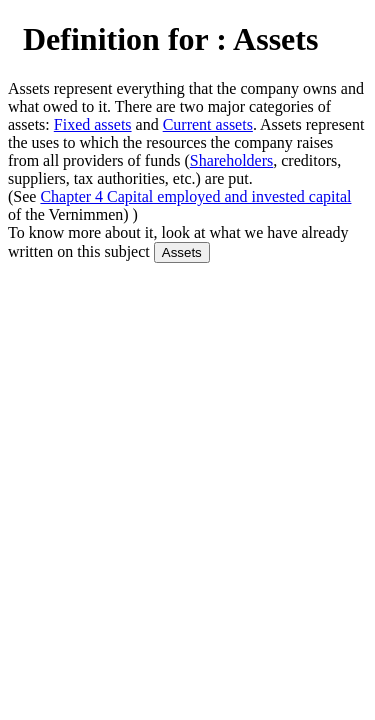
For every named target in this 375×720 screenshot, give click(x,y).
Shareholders (232, 160)
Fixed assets (93, 124)
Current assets (208, 124)
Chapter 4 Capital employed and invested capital (195, 196)
